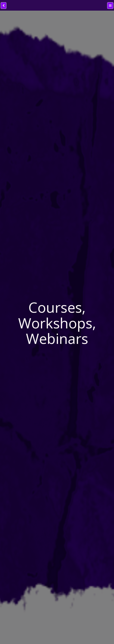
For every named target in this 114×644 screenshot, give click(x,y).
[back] (4, 6)
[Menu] (110, 6)
